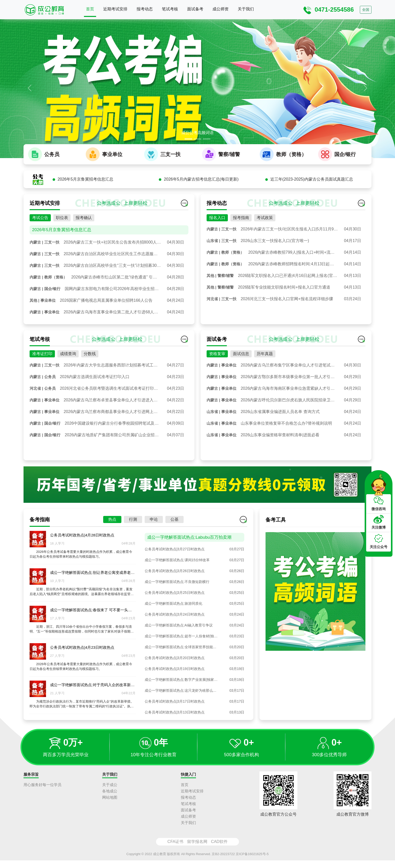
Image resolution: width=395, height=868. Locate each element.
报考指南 (241, 249)
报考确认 (84, 249)
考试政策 (265, 249)
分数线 (90, 385)
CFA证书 (175, 849)
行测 (133, 550)
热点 (112, 550)
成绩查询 (68, 385)
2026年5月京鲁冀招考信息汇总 (86, 210)
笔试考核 (170, 9)
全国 (366, 10)
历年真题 (265, 385)
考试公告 (40, 249)
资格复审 (217, 385)
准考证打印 (42, 385)
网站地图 (110, 805)
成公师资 (221, 9)
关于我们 (246, 9)
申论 (154, 550)
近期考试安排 (115, 9)
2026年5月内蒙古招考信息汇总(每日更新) (201, 210)
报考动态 (145, 9)
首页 (90, 9)
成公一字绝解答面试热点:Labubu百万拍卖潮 (189, 568)
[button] (30, 88)
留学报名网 (197, 849)
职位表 (62, 249)
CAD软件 (219, 849)
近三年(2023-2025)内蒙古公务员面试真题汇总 (312, 210)
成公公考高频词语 (197, 133)
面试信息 (241, 385)
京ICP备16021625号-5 (252, 861)
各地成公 (110, 798)
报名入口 (217, 249)
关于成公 (110, 792)
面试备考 (195, 9)
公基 (174, 550)
